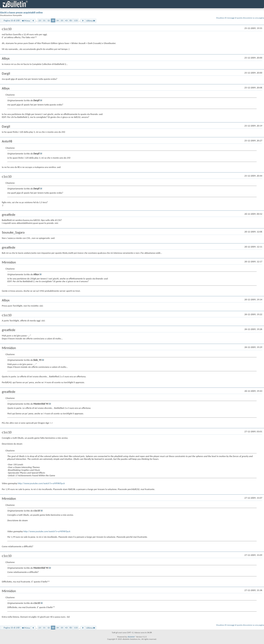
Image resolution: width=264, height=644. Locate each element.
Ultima (91, 21)
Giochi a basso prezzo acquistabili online (21, 13)
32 (48, 20)
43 (66, 20)
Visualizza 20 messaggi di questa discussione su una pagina (240, 18)
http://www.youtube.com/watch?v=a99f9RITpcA (41, 483)
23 (40, 20)
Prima (26, 21)
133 (76, 20)
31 (44, 20)
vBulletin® (132, 637)
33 (53, 20)
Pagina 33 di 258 (12, 20)
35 (62, 20)
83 (71, 20)
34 (57, 20)
